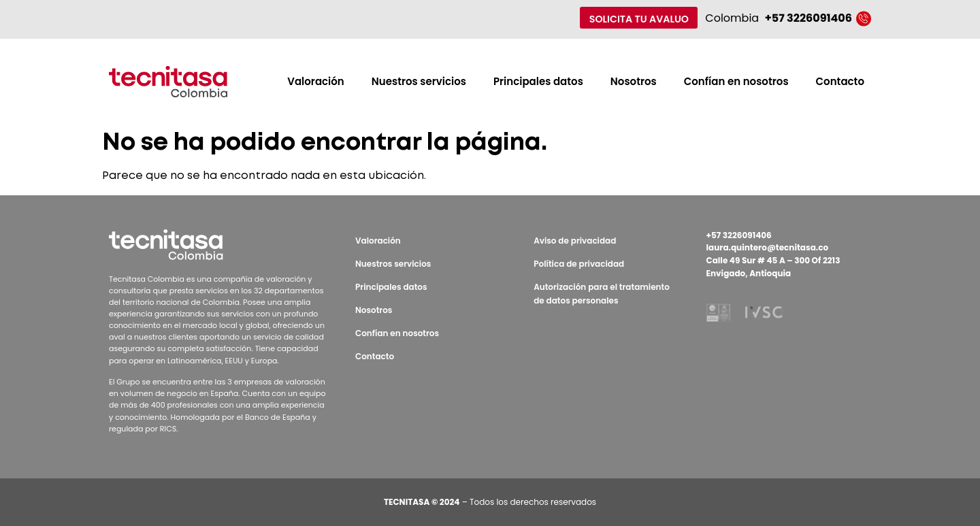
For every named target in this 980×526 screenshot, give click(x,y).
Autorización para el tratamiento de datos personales (602, 294)
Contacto (840, 81)
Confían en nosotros (736, 81)
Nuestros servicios (419, 81)
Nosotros (634, 81)
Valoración (316, 81)
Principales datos (538, 81)
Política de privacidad (579, 264)
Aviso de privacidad (575, 241)
